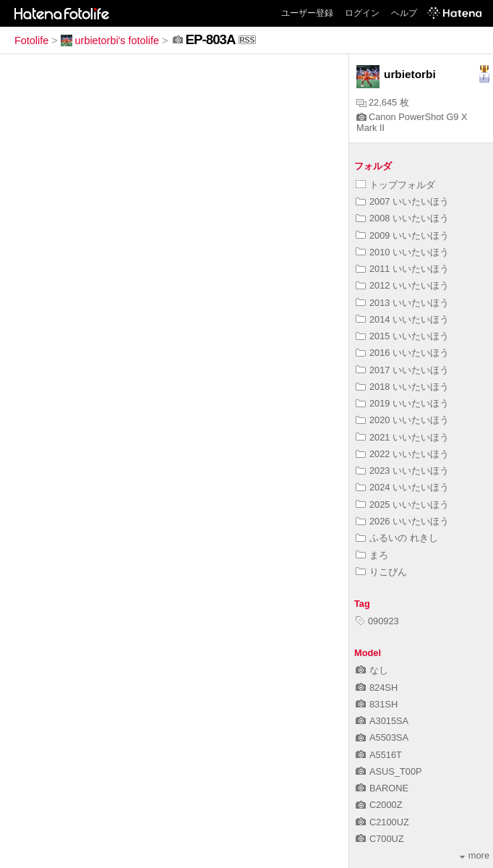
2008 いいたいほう (402, 218)
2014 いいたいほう (402, 319)
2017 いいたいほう (402, 370)
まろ (372, 555)
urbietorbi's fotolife (110, 41)
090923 (377, 621)
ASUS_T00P (389, 771)
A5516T (379, 755)
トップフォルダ (395, 185)
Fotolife (31, 41)
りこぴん (381, 572)
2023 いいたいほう (402, 471)
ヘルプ (404, 13)
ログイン (362, 13)
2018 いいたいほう (402, 387)
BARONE (382, 788)
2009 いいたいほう (402, 235)
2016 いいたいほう (402, 353)
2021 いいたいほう (402, 437)
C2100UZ (382, 822)
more (475, 855)
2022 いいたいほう (402, 454)
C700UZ (380, 839)
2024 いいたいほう (402, 487)
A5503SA (382, 737)
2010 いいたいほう (402, 252)
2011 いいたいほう (402, 269)
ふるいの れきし (397, 538)
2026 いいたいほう (402, 521)
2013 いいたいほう (402, 303)
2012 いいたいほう (402, 285)
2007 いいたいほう (402, 201)
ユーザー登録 (307, 13)
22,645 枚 (383, 102)
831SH (377, 704)
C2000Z (379, 805)
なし (372, 670)
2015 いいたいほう (402, 336)
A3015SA (382, 721)
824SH (377, 688)
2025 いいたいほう (402, 505)
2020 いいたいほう (402, 420)
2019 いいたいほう (402, 403)
